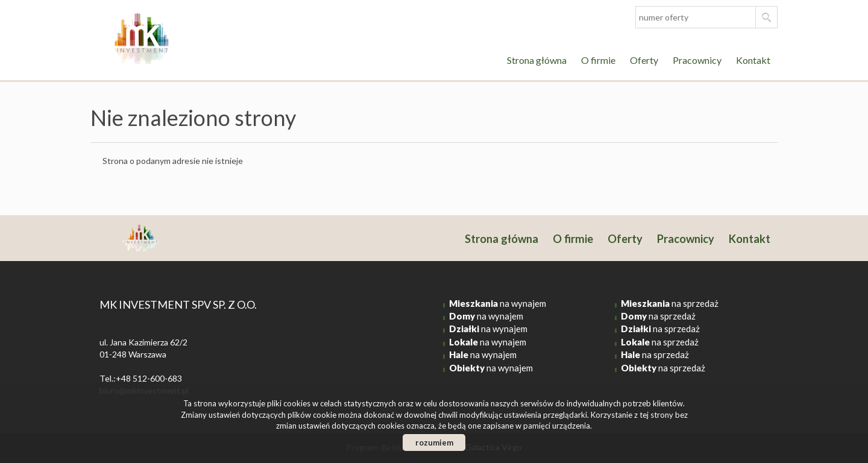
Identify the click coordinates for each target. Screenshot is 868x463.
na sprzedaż (670, 303)
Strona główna (537, 60)
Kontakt (753, 60)
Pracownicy (697, 60)
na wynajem (498, 303)
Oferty (644, 60)
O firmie (598, 60)
